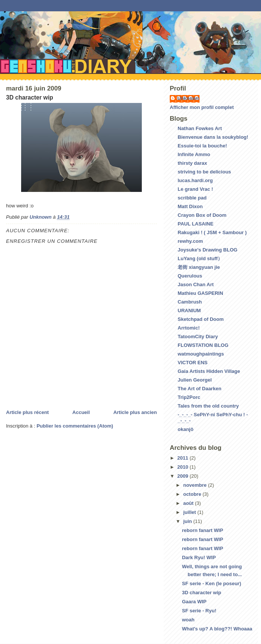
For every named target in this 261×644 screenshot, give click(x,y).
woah (188, 620)
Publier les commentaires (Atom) (75, 426)
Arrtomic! (189, 328)
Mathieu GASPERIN (200, 293)
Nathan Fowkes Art (200, 128)
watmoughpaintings (201, 354)
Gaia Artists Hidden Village (209, 371)
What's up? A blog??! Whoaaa (217, 629)
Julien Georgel (195, 380)
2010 (183, 467)
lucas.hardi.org (195, 180)
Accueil (81, 412)
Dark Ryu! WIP (199, 557)
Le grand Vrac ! (195, 189)
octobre (193, 494)
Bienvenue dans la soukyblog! (213, 137)
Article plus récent (27, 412)
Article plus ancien (135, 412)
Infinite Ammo (194, 154)
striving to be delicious (204, 172)
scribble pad (192, 198)
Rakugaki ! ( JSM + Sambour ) (212, 232)
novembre (196, 485)
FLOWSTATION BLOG (203, 345)
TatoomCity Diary (198, 337)
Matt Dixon (190, 206)
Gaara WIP (194, 602)
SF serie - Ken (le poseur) (211, 583)
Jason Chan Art (196, 284)
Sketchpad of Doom (201, 319)
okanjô (186, 429)
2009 (183, 476)
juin (188, 521)
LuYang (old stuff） (200, 258)
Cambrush (190, 302)
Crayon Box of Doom (202, 215)
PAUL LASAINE (196, 224)
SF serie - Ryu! (199, 611)
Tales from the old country (208, 406)
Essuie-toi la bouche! (202, 146)
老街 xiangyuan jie (199, 267)
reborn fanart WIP (202, 530)
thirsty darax (192, 163)
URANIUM (189, 310)
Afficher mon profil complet (202, 107)
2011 (183, 458)
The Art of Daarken (200, 389)
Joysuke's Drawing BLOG (207, 250)
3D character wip (201, 593)
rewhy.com (190, 241)
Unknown (188, 98)
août (189, 503)
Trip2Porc (189, 397)
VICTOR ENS (193, 363)
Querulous (190, 276)
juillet (190, 512)
